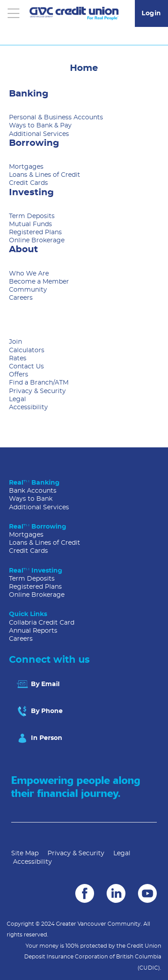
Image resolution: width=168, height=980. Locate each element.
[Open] (13, 13)
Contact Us (26, 367)
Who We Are (29, 274)
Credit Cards (28, 183)
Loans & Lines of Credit (45, 175)
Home (84, 68)
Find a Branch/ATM (39, 383)
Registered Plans (35, 232)
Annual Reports (33, 631)
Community (28, 290)
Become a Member (39, 282)
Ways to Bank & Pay (40, 126)
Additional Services (39, 134)
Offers (19, 375)
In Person (39, 738)
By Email (38, 684)
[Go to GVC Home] (74, 13)
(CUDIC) (149, 968)
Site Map (25, 853)
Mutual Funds (30, 224)
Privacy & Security (37, 391)
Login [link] (151, 13)
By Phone (39, 711)
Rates (18, 359)
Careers (21, 298)
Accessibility (28, 407)
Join (15, 342)
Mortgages (26, 167)
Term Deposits (32, 216)
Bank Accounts (33, 491)
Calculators (27, 350)
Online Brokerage (37, 241)
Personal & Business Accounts (56, 118)
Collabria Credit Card (42, 623)
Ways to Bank (31, 499)
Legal (17, 399)
